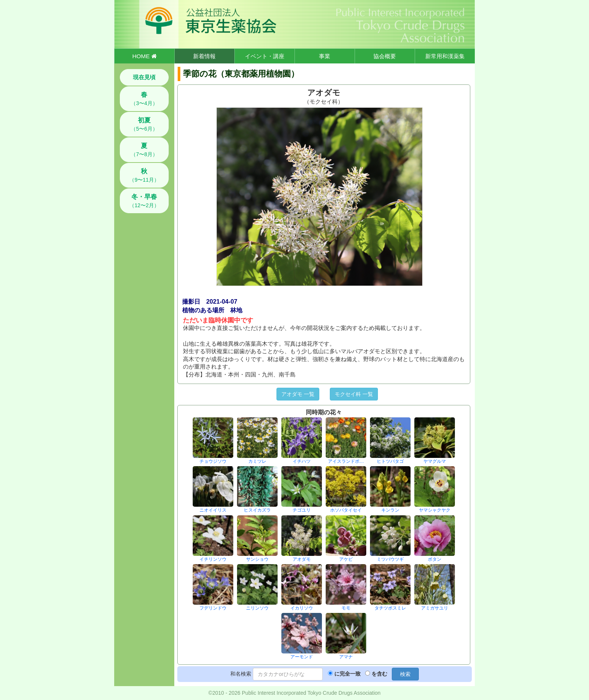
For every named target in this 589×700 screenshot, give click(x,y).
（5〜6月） (144, 124)
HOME (144, 56)
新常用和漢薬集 (445, 56)
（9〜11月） (144, 175)
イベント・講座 (265, 56)
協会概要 (385, 56)
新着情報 (204, 56)
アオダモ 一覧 (298, 394)
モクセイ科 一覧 (354, 394)
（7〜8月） (144, 150)
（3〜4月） (144, 99)
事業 (325, 56)
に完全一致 (347, 674)
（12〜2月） (144, 201)
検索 (405, 674)
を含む (379, 674)
